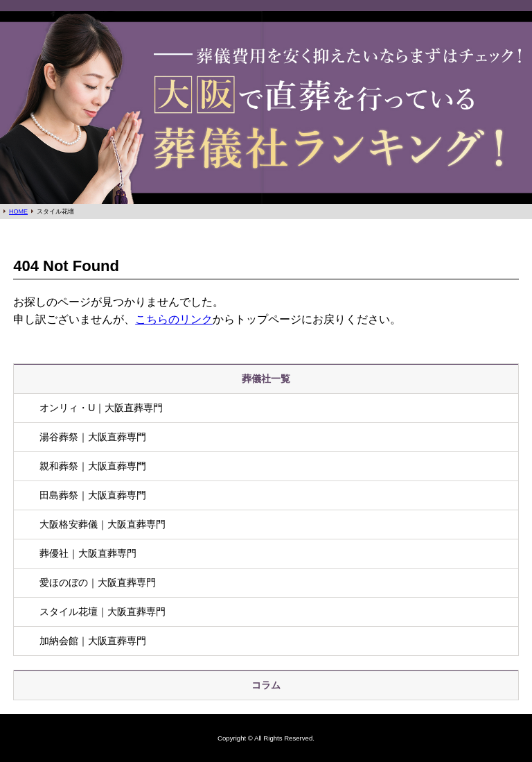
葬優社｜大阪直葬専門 (88, 553)
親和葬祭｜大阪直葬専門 (93, 466)
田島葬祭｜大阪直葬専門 (93, 495)
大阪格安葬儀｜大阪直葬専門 (103, 524)
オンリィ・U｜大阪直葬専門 (101, 408)
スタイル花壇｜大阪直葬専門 (103, 612)
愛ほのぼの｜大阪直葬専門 (98, 582)
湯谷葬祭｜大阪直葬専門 (93, 437)
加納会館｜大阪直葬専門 (93, 641)
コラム (266, 685)
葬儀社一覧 (266, 379)
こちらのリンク (174, 319)
